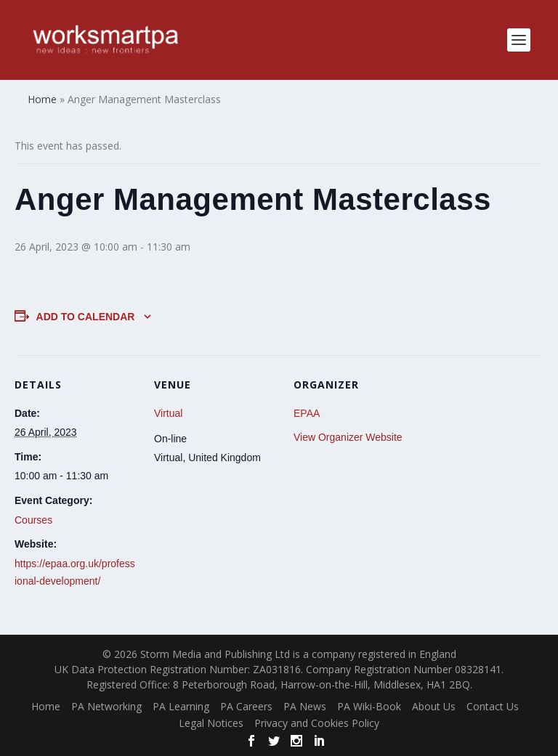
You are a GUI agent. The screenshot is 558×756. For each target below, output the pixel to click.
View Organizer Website (348, 437)
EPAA (307, 413)
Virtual (168, 413)
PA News (305, 706)
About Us (434, 706)
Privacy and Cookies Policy (317, 723)
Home (46, 706)
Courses (33, 520)
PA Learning (181, 706)
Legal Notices (211, 723)
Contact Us (493, 706)
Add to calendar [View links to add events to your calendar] (86, 317)
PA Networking (106, 706)
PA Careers (246, 706)
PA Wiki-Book (369, 706)
